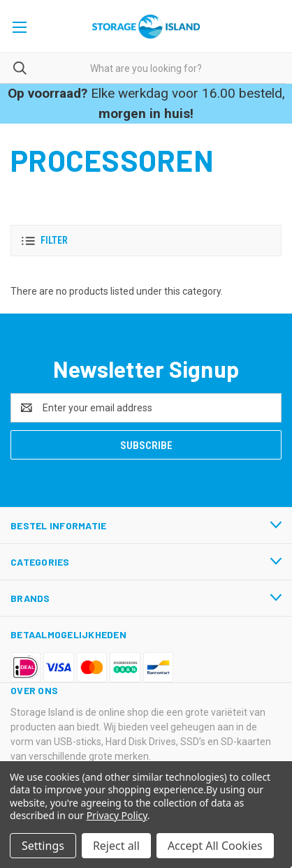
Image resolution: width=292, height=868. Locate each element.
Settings (43, 846)
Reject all (116, 846)
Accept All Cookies (215, 846)
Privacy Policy (117, 815)
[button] (146, 241)
